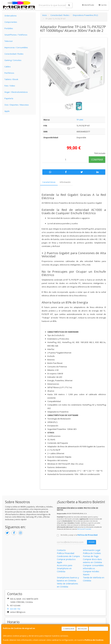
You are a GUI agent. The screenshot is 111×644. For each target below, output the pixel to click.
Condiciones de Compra (68, 556)
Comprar (97, 160)
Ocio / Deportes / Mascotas (17, 105)
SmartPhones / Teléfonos (16, 35)
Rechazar (82, 629)
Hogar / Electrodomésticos (16, 92)
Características (49, 182)
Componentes (11, 22)
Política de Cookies (94, 640)
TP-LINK (80, 120)
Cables (8, 67)
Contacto (61, 550)
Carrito (103, 5)
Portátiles (9, 28)
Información (65, 182)
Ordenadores (11, 16)
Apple (7, 111)
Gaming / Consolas (13, 60)
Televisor (9, 41)
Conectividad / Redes (14, 54)
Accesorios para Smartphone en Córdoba (65, 568)
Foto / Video (10, 86)
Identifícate (88, 5)
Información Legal (92, 550)
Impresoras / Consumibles (16, 47)
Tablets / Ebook (11, 79)
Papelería (9, 98)
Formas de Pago (91, 556)
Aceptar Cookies (99, 629)
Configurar (69, 629)
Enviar (92, 542)
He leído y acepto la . (79, 535)
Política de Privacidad (84, 529)
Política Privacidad (66, 553)
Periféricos (9, 73)
